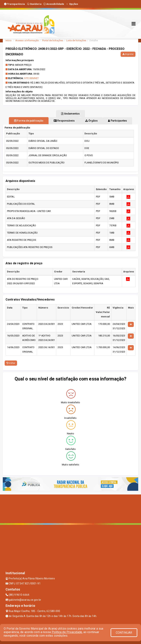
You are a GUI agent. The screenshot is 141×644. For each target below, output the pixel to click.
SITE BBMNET (31, 78)
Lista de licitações (76, 40)
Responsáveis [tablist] (64, 121)
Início (9, 40)
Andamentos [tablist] (70, 114)
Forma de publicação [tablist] (29, 121)
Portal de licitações (53, 40)
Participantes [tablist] (117, 121)
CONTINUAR (124, 633)
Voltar (11, 363)
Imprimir (128, 54)
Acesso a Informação (27, 40)
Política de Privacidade (67, 632)
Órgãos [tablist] (92, 121)
